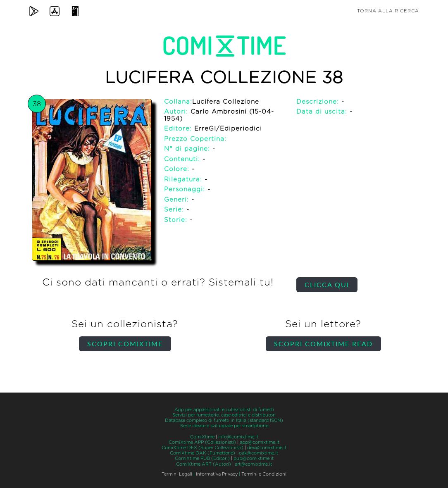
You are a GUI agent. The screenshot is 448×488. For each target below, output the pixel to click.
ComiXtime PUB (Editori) (202, 458)
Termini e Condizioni (264, 474)
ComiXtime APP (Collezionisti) (202, 442)
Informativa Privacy (217, 474)
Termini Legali (177, 474)
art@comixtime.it (253, 464)
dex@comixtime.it (267, 448)
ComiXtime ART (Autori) (204, 464)
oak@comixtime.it (259, 453)
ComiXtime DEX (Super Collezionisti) (203, 448)
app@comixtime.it (260, 442)
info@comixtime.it (238, 437)
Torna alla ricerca (388, 11)
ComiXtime (202, 437)
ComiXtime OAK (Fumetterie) (203, 453)
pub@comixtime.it (254, 458)
